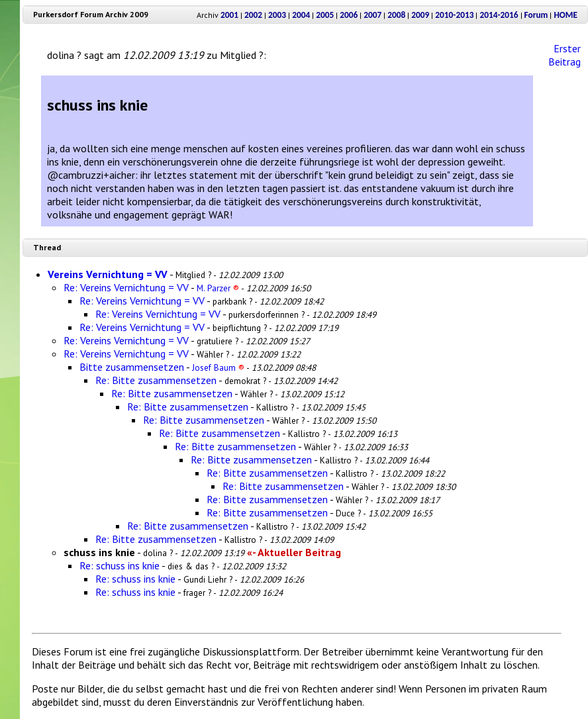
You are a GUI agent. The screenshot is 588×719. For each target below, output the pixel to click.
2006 (349, 15)
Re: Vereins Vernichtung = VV (126, 287)
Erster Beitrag (564, 55)
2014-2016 (499, 15)
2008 (396, 15)
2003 (277, 15)
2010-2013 (454, 15)
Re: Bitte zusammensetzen (156, 380)
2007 (372, 15)
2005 (325, 15)
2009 (420, 15)
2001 (229, 15)
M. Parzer (218, 288)
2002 (253, 15)
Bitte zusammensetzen (132, 367)
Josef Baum (218, 367)
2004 (301, 15)
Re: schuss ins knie (120, 565)
